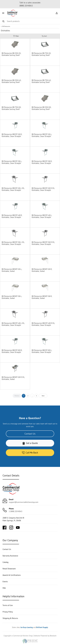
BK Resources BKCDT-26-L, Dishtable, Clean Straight (42, 135)
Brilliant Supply (42, 627)
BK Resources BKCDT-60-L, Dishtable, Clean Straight (42, 351)
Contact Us (30, 434)
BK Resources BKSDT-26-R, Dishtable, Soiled (42, 270)
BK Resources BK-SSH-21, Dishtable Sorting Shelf (11, 54)
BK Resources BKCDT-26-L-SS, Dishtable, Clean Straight (13, 189)
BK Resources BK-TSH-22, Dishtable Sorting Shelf (41, 54)
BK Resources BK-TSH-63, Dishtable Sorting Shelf (11, 108)
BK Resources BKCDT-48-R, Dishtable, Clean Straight (12, 216)
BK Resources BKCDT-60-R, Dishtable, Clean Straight (12, 351)
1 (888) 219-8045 (16, 511)
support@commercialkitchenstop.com (24, 502)
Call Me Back (30, 453)
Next (43, 396)
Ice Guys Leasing (27, 627)
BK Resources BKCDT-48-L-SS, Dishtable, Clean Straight (13, 324)
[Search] (30, 21)
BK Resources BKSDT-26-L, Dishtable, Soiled (12, 270)
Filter (16, 36)
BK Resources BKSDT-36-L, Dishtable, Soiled (12, 297)
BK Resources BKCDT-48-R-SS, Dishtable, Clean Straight (43, 324)
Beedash (53, 636)
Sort (44, 36)
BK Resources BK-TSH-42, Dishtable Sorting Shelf (41, 81)
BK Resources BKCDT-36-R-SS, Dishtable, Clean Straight (43, 243)
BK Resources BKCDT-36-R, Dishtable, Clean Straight (42, 162)
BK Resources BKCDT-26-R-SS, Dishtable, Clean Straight (43, 189)
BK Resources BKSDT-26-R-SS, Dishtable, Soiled (13, 378)
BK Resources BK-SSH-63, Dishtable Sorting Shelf (41, 108)
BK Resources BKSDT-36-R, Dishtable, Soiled (42, 297)
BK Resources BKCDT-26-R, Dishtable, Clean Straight (12, 135)
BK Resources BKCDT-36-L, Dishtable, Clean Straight (12, 162)
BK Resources (6, 26)
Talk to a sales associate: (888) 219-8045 (30, 4)
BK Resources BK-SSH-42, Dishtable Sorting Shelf (11, 81)
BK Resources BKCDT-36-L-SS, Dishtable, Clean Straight (13, 243)
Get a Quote (30, 443)
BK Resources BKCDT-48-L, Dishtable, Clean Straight (42, 216)
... (32, 396)
